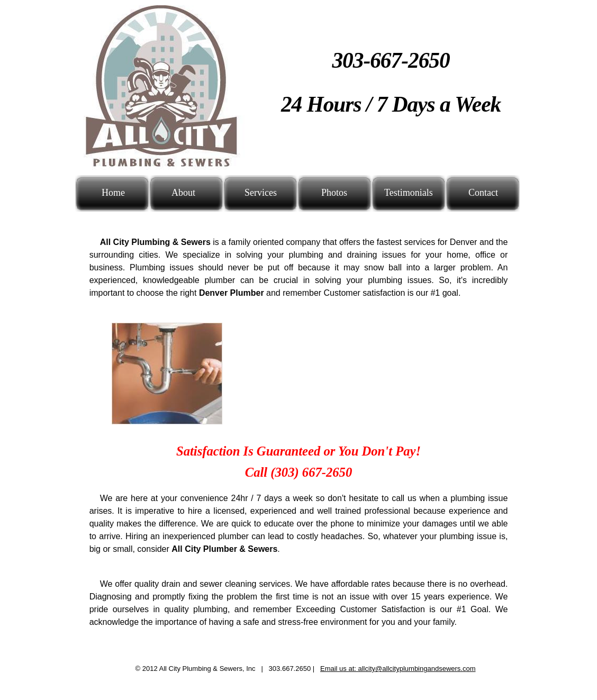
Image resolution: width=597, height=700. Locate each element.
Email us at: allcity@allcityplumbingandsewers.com (398, 669)
